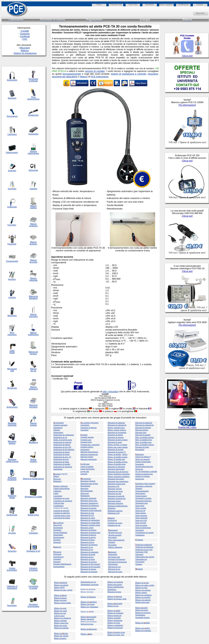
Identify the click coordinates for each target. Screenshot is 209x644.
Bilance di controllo (61, 628)
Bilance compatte (60, 621)
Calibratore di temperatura (12, 587)
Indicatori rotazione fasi (89, 454)
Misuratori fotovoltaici (116, 479)
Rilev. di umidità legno (144, 440)
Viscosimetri (140, 562)
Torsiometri (140, 530)
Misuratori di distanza (88, 530)
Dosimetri (57, 540)
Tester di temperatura (143, 528)
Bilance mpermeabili (88, 617)
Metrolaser (84, 488)
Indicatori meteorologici (89, 452)
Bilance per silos (141, 588)
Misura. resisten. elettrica (117, 430)
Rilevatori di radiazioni (144, 423)
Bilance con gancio (88, 604)
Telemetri (139, 488)
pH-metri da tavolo (115, 532)
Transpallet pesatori (142, 617)
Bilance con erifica (143, 628)
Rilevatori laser (141, 432)
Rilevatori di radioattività (144, 425)
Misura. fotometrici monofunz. (119, 474)
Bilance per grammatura (89, 607)
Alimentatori (58, 428)
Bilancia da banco (33, 243)
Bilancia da (33, 296)
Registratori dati (114, 557)
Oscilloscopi (112, 520)
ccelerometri (59, 423)
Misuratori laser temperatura (118, 481)
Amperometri (58, 432)
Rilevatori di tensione (143, 428)
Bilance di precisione (115, 628)
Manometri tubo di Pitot (89, 484)
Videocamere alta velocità (145, 557)
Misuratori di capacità (88, 508)
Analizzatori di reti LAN (62, 447)
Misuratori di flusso (88, 540)
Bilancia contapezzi (33, 225)
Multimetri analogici (115, 511)
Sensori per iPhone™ (143, 457)
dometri (111, 518)
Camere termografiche (62, 488)
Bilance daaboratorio (89, 629)
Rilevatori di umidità (143, 435)
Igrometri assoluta (87, 437)
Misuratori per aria (114, 494)
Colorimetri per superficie (63, 501)
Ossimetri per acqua (115, 523)
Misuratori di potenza (88, 569)
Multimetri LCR (114, 513)
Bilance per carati (61, 611)
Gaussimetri (85, 425)
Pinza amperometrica (33, 98)
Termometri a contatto (143, 498)
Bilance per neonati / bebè (117, 599)
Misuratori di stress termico (118, 440)
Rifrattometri (113, 564)
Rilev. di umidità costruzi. (145, 445)
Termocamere (140, 493)
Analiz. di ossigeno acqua (63, 440)
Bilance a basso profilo (62, 603)
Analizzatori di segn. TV (62, 457)
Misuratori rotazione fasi (117, 498)
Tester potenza (141, 513)
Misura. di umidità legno (117, 464)
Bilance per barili (60, 600)
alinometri (140, 454)
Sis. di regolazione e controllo (146, 471)
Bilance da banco (60, 598)
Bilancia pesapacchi (33, 388)
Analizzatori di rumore (62, 452)
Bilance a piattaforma (115, 625)
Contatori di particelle (61, 511)
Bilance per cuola (142, 583)
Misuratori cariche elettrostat (91, 510)
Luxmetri (84, 474)
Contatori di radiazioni (62, 513)
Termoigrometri (141, 496)
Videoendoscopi (141, 559)
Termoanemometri (142, 491)
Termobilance (140, 615)
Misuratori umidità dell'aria (118, 506)
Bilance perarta (60, 608)
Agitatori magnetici (60, 425)
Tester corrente (141, 508)
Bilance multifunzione (116, 587)
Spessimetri (140, 464)
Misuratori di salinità (115, 435)
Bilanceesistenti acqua (116, 632)
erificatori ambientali (144, 545)
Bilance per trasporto (143, 613)
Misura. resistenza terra (116, 428)
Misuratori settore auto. (89, 501)
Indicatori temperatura (89, 459)
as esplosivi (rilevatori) (90, 423)
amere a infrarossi (61, 486)
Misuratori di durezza (88, 535)
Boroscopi (57, 479)
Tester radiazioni (141, 518)
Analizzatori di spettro (61, 454)
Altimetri (57, 430)
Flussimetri (57, 554)
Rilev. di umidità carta (143, 442)
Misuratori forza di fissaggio (118, 472)
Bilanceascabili (141, 608)
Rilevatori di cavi (114, 567)
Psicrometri (112, 545)
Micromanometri (87, 491)
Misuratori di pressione (89, 572)
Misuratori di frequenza (89, 545)
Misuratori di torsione (116, 449)
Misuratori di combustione (90, 520)
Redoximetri (113, 554)
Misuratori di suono (115, 442)
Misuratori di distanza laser (90, 532)
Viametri (139, 540)
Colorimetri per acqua (61, 498)
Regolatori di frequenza (117, 559)
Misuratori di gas (87, 547)
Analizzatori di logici (61, 459)
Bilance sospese (141, 592)
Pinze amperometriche (116, 540)
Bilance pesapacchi (114, 615)
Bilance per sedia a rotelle (145, 585)
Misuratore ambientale (12, 424)
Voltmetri (139, 564)
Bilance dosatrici (60, 638)
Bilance (56, 476)
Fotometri (57, 562)
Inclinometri (85, 449)
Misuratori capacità (115, 489)
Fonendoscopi (58, 557)
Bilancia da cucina (33, 261)
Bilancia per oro (33, 370)
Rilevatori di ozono (115, 572)
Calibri (56, 493)
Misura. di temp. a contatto (117, 445)
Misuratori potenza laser (116, 484)
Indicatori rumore (87, 457)
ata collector (58, 523)
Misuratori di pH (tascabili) (90, 567)
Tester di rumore (141, 525)
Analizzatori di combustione (64, 435)
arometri (57, 474)
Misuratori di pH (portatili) (90, 564)
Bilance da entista (61, 633)
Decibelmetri (58, 528)
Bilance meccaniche (115, 584)
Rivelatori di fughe (142, 447)
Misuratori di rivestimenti (117, 432)
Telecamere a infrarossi (144, 486)
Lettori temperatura (87, 469)
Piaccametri (112, 537)
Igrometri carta (86, 440)
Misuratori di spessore (116, 437)
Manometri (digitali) (88, 481)
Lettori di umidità (87, 467)
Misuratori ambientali (88, 498)
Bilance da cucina (61, 625)
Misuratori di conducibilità (90, 523)
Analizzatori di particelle (62, 442)
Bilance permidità (142, 623)
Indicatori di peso (87, 624)
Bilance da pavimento (115, 613)
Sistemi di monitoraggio (144, 474)
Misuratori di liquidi (88, 554)
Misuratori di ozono (88, 559)
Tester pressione (141, 515)
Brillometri (57, 481)
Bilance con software (143, 590)
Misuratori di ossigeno (89, 562)
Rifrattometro (33, 115)
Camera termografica (12, 569)
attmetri (139, 569)
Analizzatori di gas (60, 437)
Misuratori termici (114, 501)
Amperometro (12, 407)
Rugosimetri (140, 449)
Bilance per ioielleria (89, 602)
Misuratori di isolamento (89, 552)
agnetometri (86, 479)
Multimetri (112, 508)
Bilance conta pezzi (61, 623)
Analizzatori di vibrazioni (63, 467)
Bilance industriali (87, 619)
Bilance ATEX (59, 587)
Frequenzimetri (59, 567)
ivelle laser (85, 464)
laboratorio (33, 298)
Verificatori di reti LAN (144, 550)
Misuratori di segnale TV (117, 452)
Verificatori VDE (142, 552)
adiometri (112, 552)
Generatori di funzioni (89, 428)
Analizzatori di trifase (61, 462)
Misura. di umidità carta (116, 459)
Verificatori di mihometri (144, 547)
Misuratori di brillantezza (90, 505)
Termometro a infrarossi (33, 80)
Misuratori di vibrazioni (116, 467)
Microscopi (85, 493)
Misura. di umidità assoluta (118, 457)
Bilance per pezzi (114, 623)
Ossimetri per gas (114, 525)
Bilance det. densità (61, 636)
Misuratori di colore (88, 518)
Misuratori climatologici (89, 503)
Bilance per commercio (63, 618)
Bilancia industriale (33, 279)
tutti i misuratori (111, 391)
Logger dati (85, 471)
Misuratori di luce (87, 557)
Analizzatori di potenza (62, 445)
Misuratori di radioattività (117, 425)
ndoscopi (57, 547)
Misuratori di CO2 (87, 515)
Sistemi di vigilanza (142, 476)
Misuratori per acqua (115, 491)
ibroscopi (57, 552)
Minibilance (33, 442)
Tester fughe (140, 506)
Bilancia (33, 423)
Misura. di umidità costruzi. (118, 462)
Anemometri (58, 469)
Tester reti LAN (141, 520)
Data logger (58, 525)
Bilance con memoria (115, 582)
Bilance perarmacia (88, 597)
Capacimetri (58, 496)
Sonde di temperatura (143, 462)
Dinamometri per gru (88, 582)
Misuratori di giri (87, 550)
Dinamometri (58, 535)
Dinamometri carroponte (90, 584)
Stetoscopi (139, 469)
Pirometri (112, 542)
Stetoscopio (33, 170)
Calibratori (57, 491)
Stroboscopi (140, 479)
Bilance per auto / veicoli (63, 590)
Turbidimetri (140, 535)
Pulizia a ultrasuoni (115, 547)
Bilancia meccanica (33, 315)
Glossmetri (85, 430)
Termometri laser (142, 503)
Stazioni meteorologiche (144, 467)
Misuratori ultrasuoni (115, 503)
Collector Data (59, 503)
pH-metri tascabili (115, 535)
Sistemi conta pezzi (142, 602)
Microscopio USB (12, 370)
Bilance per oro (113, 606)
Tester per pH (140, 511)
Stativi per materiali (142, 459)
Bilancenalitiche (61, 582)
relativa (125, 454)
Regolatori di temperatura (118, 562)
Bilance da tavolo (142, 610)
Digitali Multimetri (60, 532)
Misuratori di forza (87, 542)
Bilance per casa (60, 613)
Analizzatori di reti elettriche (64, 449)
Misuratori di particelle (116, 496)
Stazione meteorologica (33, 152)
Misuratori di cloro (87, 513)
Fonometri (57, 559)
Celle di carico (59, 616)
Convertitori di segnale (62, 518)
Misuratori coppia (87, 528)
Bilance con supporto (143, 600)
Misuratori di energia (88, 537)
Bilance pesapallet (114, 618)
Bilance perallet (114, 611)
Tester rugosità (141, 523)
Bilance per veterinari (143, 631)
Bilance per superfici (143, 597)
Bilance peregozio (115, 596)
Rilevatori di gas (114, 569)
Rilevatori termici (142, 430)
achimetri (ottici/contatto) (145, 484)
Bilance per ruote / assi (116, 635)
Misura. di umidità (114, 454)
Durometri (57, 542)
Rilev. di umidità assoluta (145, 437)
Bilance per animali (61, 585)
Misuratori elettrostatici (116, 469)
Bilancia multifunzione (33, 334)
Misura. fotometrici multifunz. (119, 476)
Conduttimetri (58, 506)
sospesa (33, 425)
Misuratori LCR (113, 486)
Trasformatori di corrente (144, 532)
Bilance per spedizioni (143, 595)
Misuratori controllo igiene (90, 525)
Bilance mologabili (115, 604)
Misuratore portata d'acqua (12, 460)
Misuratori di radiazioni (116, 423)
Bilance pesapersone (115, 620)
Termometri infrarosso (143, 501)
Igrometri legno (86, 442)
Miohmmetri (85, 496)
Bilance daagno (60, 595)
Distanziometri (59, 537)
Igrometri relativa (87, 447)
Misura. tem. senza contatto (118, 447)
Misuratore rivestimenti (12, 479)
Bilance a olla (86, 634)
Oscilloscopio (12, 515)
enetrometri (113, 530)
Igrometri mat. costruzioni (90, 445)
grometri (84, 435)
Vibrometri (139, 554)
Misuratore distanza (12, 442)
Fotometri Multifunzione (62, 564)
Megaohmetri (85, 486)
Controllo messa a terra (62, 515)
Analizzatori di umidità (62, 464)
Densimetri (57, 530)
